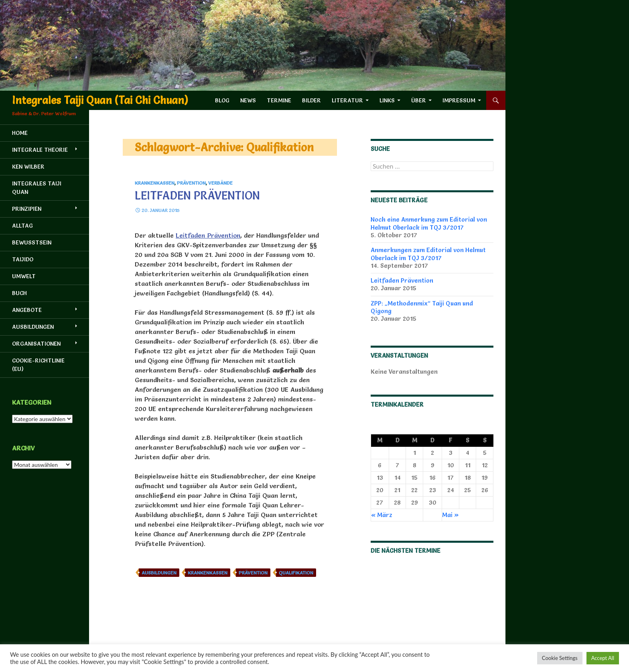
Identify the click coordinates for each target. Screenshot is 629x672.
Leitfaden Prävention (197, 195)
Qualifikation (296, 573)
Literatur (347, 100)
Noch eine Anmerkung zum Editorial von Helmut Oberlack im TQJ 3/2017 (429, 223)
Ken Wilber (28, 167)
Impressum (459, 100)
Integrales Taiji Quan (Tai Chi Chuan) (100, 100)
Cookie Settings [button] (560, 658)
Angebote (27, 310)
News (248, 100)
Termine (279, 100)
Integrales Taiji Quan (37, 188)
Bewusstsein (32, 242)
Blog (222, 100)
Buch (19, 293)
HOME (20, 133)
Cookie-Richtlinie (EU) (38, 365)
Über (419, 100)
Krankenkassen (155, 183)
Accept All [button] (603, 658)
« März (382, 515)
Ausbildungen (159, 573)
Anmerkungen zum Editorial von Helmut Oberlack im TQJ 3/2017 (428, 254)
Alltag (22, 226)
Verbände (220, 183)
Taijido (23, 259)
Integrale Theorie (40, 150)
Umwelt (24, 276)
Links (387, 100)
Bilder (311, 100)
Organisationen (36, 344)
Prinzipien (27, 209)
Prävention (191, 183)
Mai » (450, 515)
